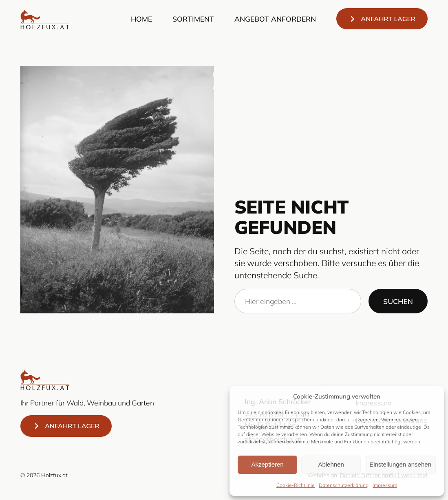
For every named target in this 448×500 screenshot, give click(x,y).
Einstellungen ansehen (400, 464)
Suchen (398, 301)
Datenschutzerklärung (344, 485)
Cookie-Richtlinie (296, 485)
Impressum (385, 485)
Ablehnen (331, 464)
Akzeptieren (267, 464)
